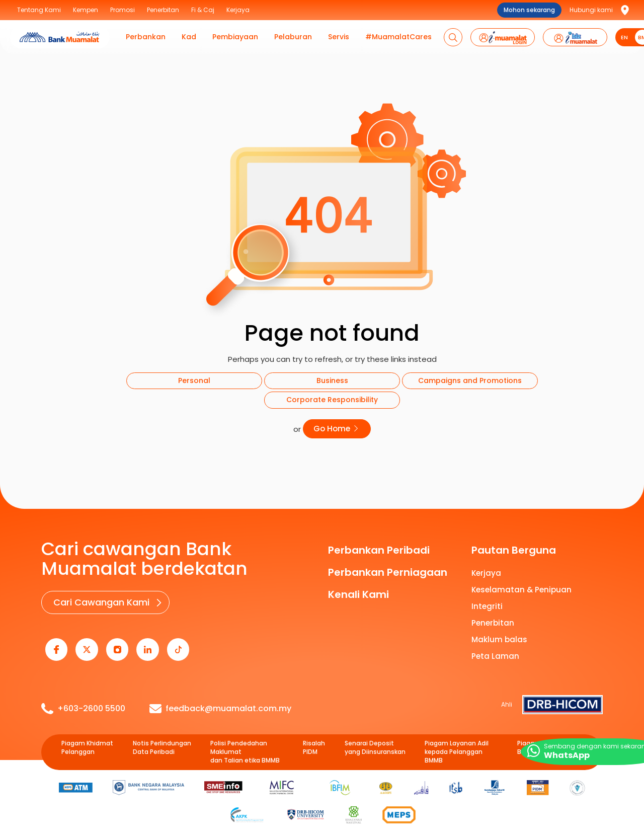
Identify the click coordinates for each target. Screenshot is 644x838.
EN (624, 37)
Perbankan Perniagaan (388, 570)
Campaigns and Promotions (470, 380)
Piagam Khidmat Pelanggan (87, 739)
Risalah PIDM (314, 739)
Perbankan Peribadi (379, 548)
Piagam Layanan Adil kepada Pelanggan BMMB (457, 743)
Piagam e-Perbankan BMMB (550, 739)
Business (332, 380)
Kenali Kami (358, 592)
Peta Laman (495, 654)
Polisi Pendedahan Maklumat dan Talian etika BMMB (245, 743)
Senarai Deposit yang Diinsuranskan (375, 739)
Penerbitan (493, 620)
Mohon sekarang (529, 10)
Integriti (487, 604)
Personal (194, 380)
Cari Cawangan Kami (99, 599)
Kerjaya (486, 570)
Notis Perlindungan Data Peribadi (162, 739)
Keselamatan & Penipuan (521, 587)
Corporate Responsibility (332, 400)
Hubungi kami (591, 10)
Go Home (337, 428)
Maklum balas (499, 637)
